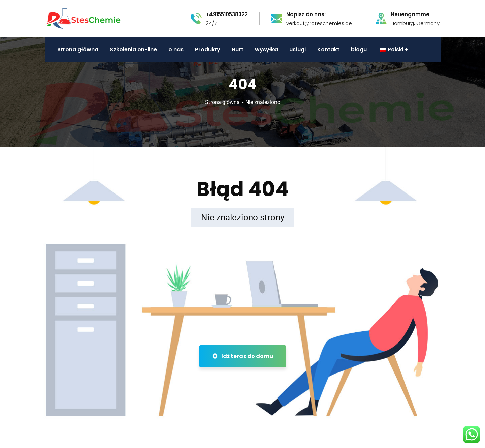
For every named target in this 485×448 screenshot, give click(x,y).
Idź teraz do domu (243, 356)
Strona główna (222, 102)
